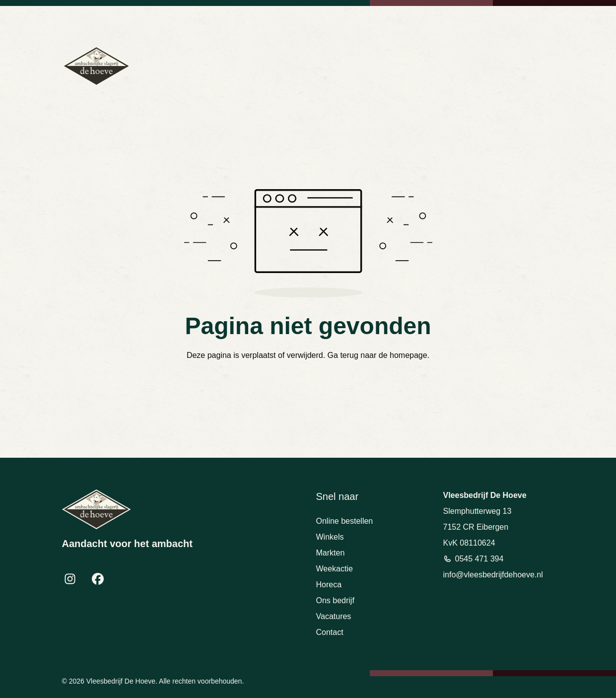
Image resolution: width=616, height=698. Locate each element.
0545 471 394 (377, 20)
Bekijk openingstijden (526, 20)
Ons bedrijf (335, 600)
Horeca (329, 585)
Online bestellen (345, 521)
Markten (331, 553)
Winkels (330, 537)
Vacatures (334, 616)
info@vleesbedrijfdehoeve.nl (447, 20)
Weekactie (335, 569)
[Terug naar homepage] (96, 66)
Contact (330, 632)
